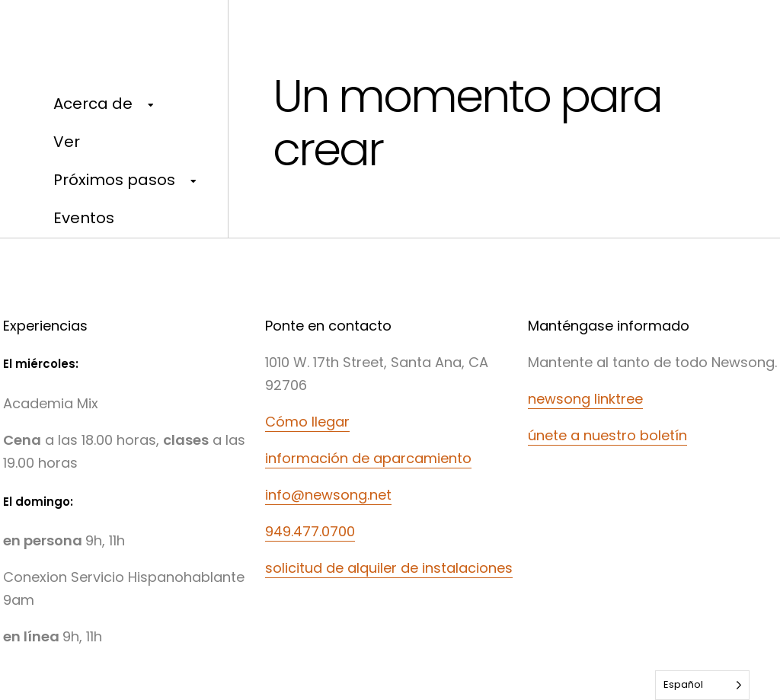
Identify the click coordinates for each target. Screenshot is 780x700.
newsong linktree (585, 399)
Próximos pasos (114, 180)
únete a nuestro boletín (607, 435)
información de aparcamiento (368, 458)
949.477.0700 (310, 531)
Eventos (84, 218)
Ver (67, 142)
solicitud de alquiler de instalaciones (389, 568)
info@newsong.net (328, 495)
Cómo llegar (307, 422)
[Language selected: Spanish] (702, 685)
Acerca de (93, 104)
